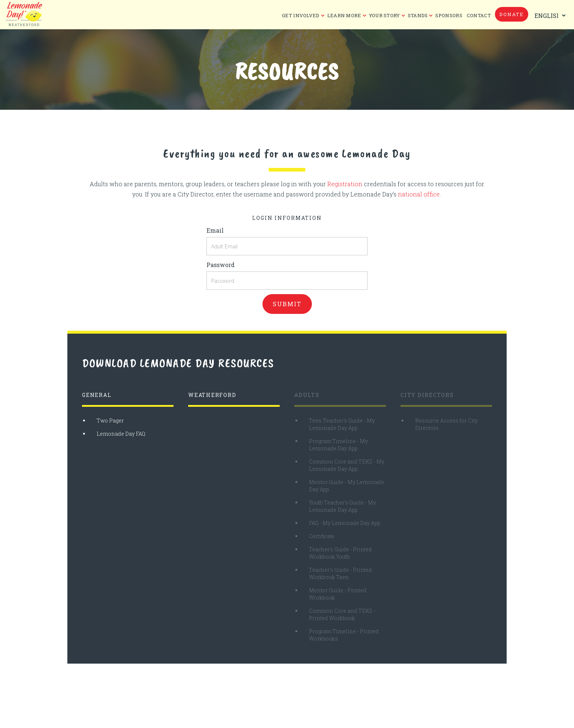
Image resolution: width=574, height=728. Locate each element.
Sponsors (449, 15)
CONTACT (479, 15)
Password (221, 265)
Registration (345, 184)
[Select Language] (548, 16)
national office (419, 194)
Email (215, 230)
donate (512, 14)
